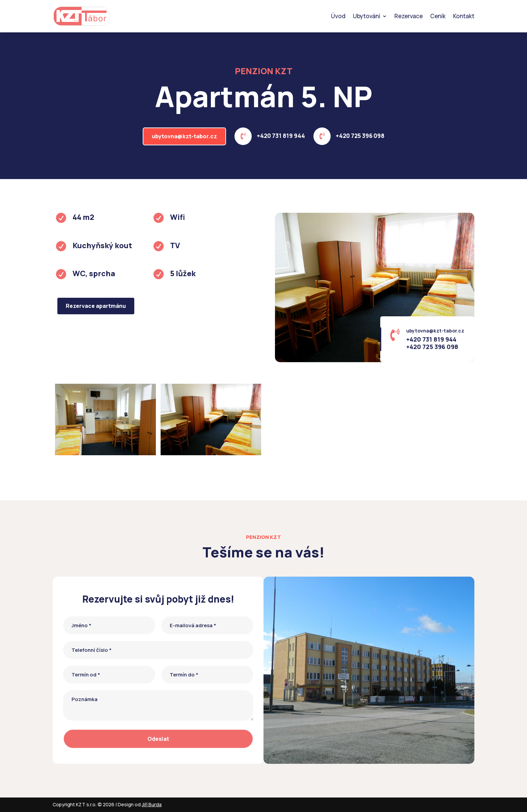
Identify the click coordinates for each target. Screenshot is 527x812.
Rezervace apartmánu (96, 306)
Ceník (438, 16)
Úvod (338, 16)
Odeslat (158, 739)
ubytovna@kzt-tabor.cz (184, 136)
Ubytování (367, 16)
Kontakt (464, 16)
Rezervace (409, 16)
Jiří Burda (152, 804)
